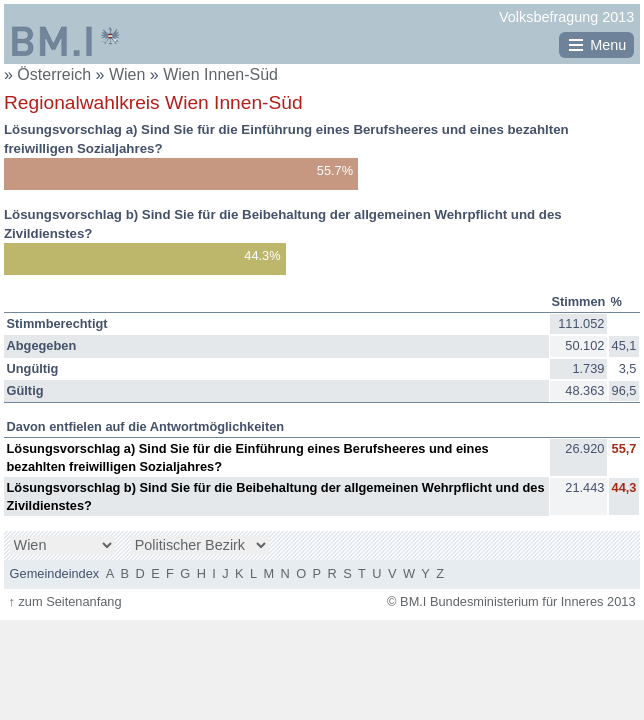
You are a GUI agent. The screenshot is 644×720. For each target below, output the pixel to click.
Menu (608, 45)
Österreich (54, 74)
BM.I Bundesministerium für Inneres (66, 41)
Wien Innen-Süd (220, 74)
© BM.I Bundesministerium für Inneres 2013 (511, 601)
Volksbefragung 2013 (566, 17)
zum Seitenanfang (64, 601)
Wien (129, 74)
